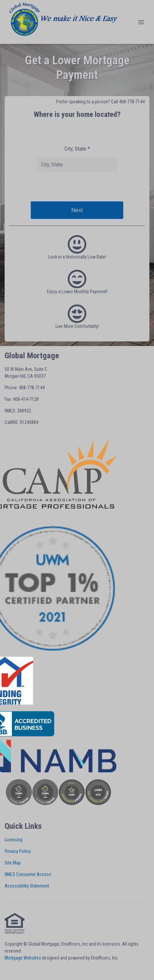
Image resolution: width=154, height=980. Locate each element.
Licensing (14, 840)
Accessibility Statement (27, 886)
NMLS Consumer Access (28, 874)
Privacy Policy (18, 851)
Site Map (13, 863)
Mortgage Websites (23, 958)
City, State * (77, 149)
